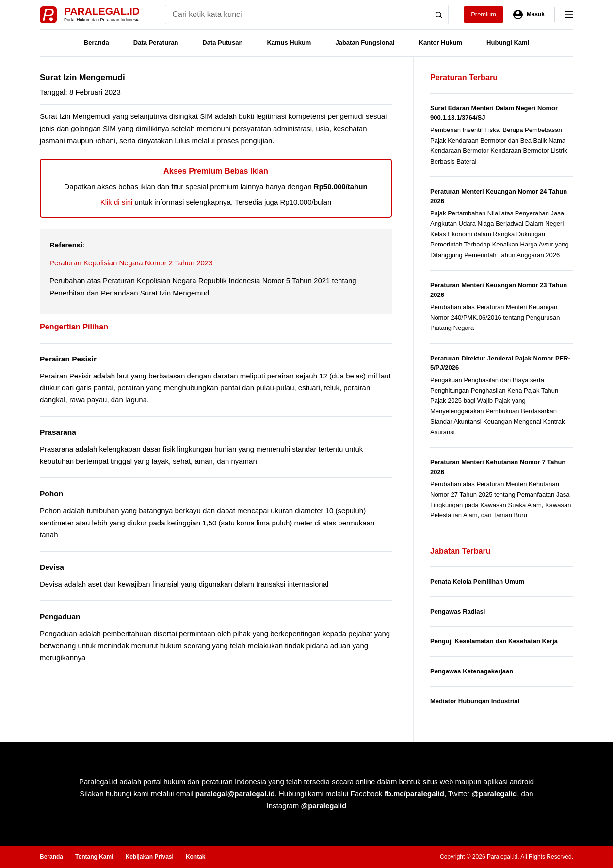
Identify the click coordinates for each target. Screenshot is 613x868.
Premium (484, 14)
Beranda (97, 42)
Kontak (196, 857)
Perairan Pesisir (68, 359)
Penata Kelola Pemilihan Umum (477, 581)
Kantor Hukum (441, 42)
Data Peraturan (156, 42)
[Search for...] (297, 15)
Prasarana (58, 432)
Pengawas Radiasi (458, 612)
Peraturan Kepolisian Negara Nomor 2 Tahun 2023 (131, 263)
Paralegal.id (102, 11)
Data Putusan (222, 42)
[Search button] (439, 15)
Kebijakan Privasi (149, 857)
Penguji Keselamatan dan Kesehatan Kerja (494, 641)
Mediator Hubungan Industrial (475, 701)
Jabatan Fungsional (365, 42)
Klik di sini (117, 202)
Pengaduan (60, 616)
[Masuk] (529, 15)
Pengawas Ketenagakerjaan (472, 671)
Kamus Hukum (289, 42)
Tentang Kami (94, 857)
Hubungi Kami (508, 42)
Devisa (52, 567)
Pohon (51, 494)
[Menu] (569, 15)
